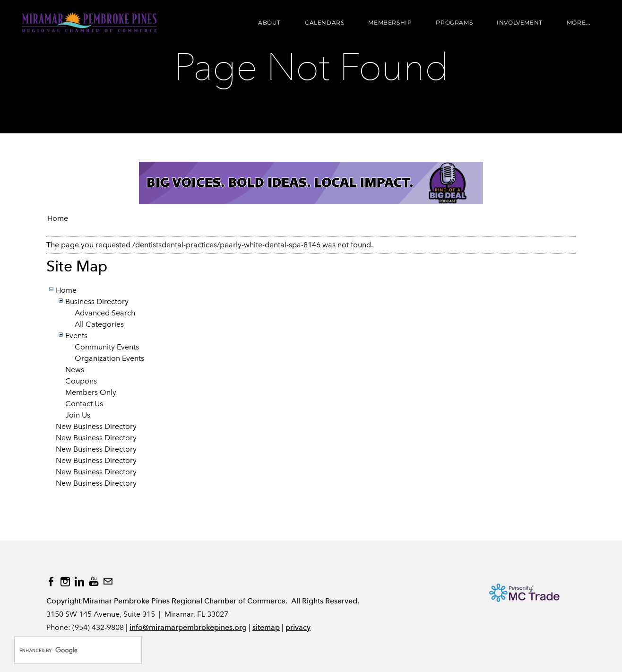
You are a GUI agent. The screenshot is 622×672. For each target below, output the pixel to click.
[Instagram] (65, 582)
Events (76, 336)
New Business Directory (96, 426)
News (75, 370)
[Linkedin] (79, 582)
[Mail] (108, 582)
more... (579, 22)
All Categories (99, 324)
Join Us (78, 415)
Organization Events (109, 358)
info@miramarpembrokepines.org (188, 627)
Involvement (520, 22)
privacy (298, 627)
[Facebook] (51, 582)
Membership (390, 22)
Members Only (91, 392)
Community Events (107, 347)
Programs (454, 22)
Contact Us (84, 404)
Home (58, 218)
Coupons (81, 381)
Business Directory (97, 301)
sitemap (266, 627)
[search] (68, 650)
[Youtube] (94, 582)
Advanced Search (105, 313)
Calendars (324, 22)
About (269, 22)
